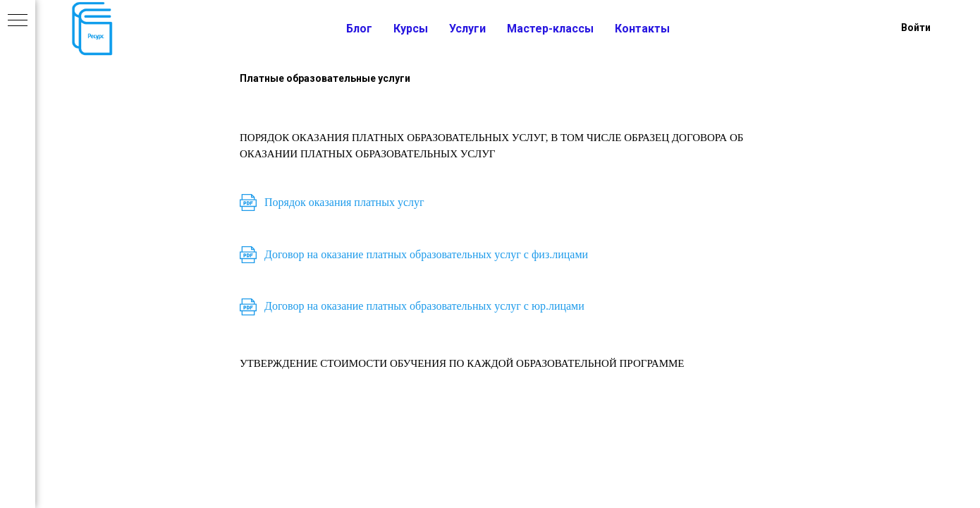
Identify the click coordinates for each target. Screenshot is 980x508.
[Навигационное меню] (18, 21)
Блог (359, 29)
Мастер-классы (550, 29)
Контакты (642, 29)
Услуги (467, 29)
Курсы (411, 29)
